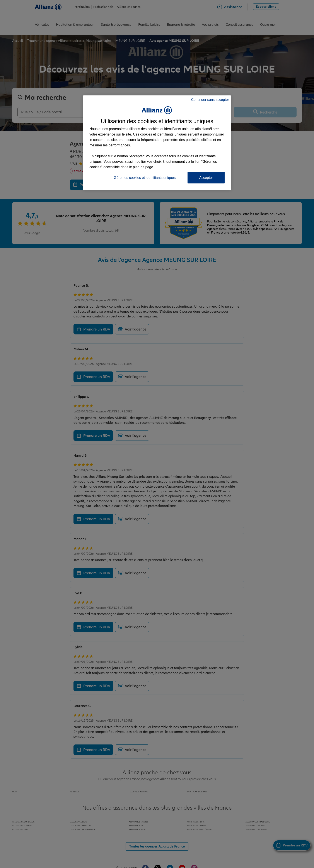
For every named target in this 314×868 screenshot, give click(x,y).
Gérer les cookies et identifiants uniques (145, 178)
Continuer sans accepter (210, 100)
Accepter (206, 178)
